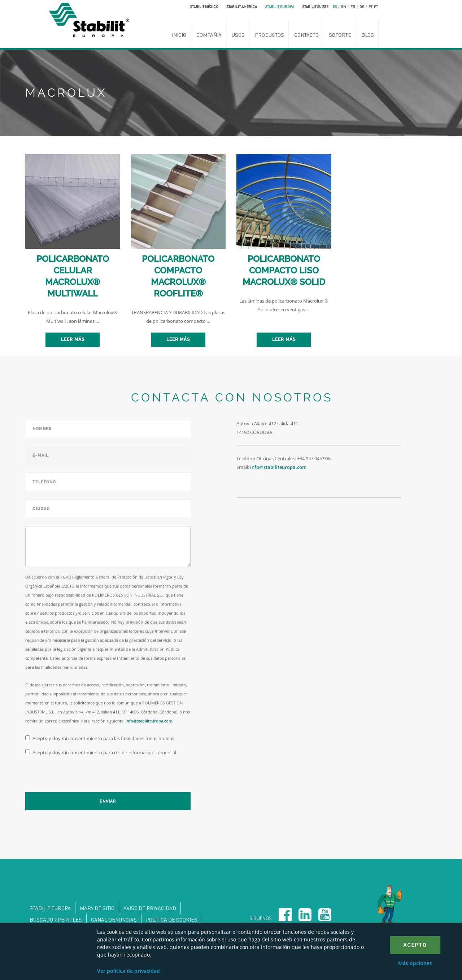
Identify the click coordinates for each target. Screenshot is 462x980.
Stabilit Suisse (315, 6)
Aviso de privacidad (150, 908)
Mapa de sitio (97, 908)
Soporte (340, 35)
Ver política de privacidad (128, 971)
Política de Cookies (172, 919)
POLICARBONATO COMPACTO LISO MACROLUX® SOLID (284, 270)
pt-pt (373, 6)
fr (353, 6)
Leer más (73, 339)
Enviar (108, 801)
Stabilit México (204, 6)
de (362, 6)
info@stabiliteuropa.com (149, 721)
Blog (368, 35)
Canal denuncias (114, 919)
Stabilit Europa (280, 6)
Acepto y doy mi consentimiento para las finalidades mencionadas (100, 738)
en (344, 6)
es (335, 6)
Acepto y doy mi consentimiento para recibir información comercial (101, 752)
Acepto (415, 945)
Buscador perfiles (56, 919)
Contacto (306, 35)
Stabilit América (242, 6)
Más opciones (415, 963)
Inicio (179, 35)
